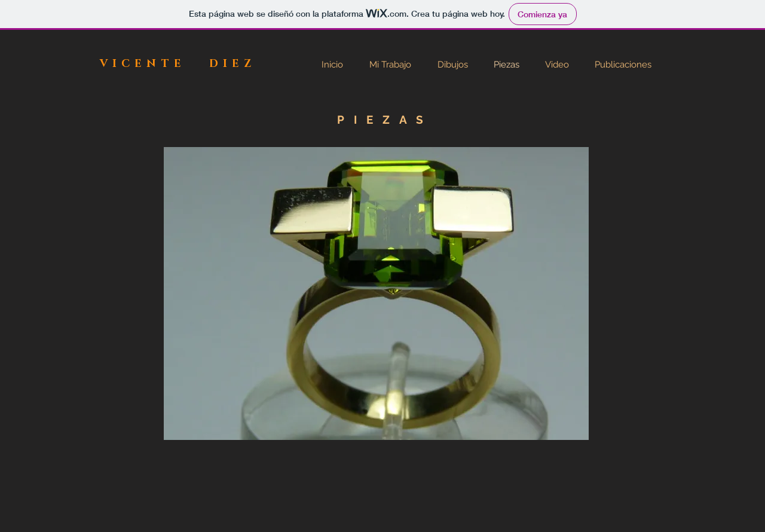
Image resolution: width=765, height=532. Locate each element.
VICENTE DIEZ (178, 64)
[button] (376, 293)
